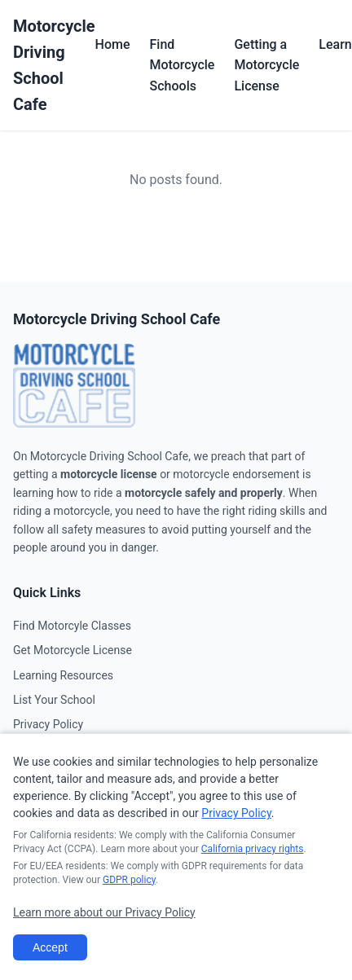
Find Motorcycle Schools (183, 65)
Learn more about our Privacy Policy (104, 912)
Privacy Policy (48, 724)
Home (113, 44)
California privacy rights (253, 849)
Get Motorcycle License (73, 650)
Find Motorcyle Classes (72, 626)
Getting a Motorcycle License (266, 65)
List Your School (54, 700)
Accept (50, 947)
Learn (335, 44)
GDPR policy (129, 880)
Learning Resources (63, 675)
